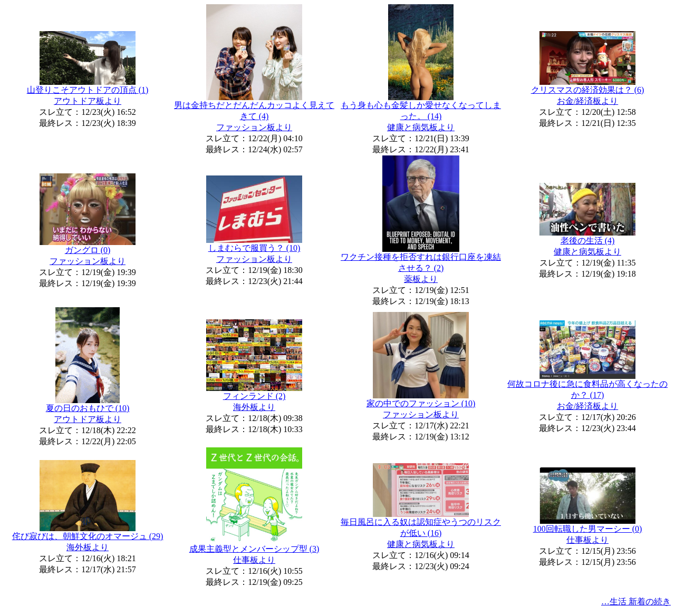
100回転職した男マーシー (588, 529)
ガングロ (88, 250)
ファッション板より (254, 127)
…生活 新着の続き (636, 602)
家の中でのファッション (421, 403)
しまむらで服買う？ (254, 248)
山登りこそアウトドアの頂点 (88, 90)
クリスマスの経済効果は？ (588, 90)
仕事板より (254, 560)
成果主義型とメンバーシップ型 (254, 549)
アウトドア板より (88, 101)
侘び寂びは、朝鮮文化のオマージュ (88, 536)
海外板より (254, 407)
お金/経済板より (587, 101)
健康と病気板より (421, 127)
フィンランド (254, 396)
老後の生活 (588, 241)
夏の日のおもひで (88, 408)
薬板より (421, 279)
